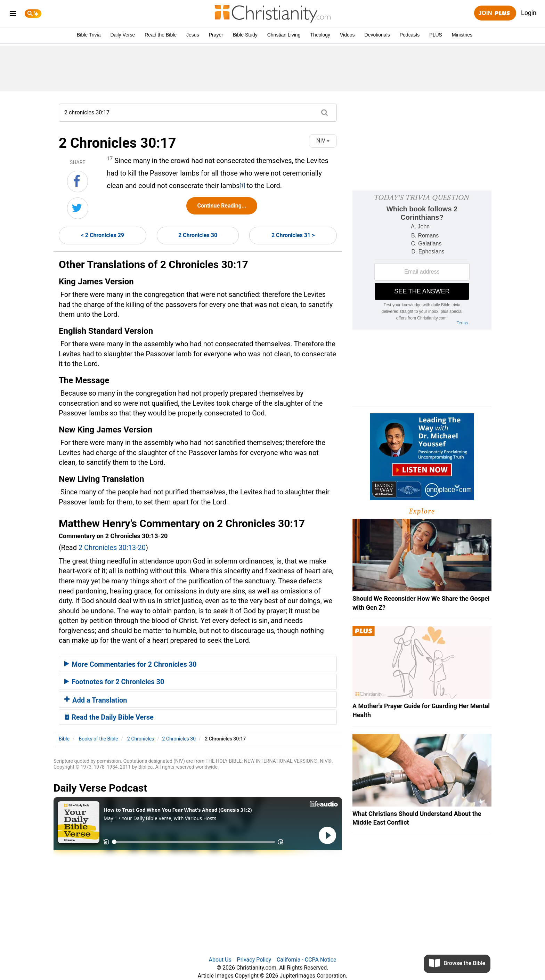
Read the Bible (161, 35)
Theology (320, 35)
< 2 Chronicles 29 (103, 235)
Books (99, 739)
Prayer (216, 35)
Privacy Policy (254, 960)
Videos (347, 35)
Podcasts (410, 35)
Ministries (462, 35)
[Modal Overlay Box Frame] (422, 260)
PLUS (436, 35)
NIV (323, 141)
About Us (220, 960)
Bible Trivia (89, 35)
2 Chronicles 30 (198, 235)
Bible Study (245, 35)
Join (495, 13)
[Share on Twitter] (78, 208)
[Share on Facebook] (78, 181)
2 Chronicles (141, 739)
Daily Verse (123, 35)
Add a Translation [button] (96, 700)
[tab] (198, 664)
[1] (242, 186)
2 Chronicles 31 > (293, 235)
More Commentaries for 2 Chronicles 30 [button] (131, 664)
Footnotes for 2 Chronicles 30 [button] (114, 682)
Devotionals (377, 35)
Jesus (193, 35)
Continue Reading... (222, 206)
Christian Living (284, 35)
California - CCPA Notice (307, 960)
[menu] (13, 15)
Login (529, 13)
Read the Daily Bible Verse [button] (109, 717)
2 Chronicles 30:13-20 (112, 548)
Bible (64, 739)
